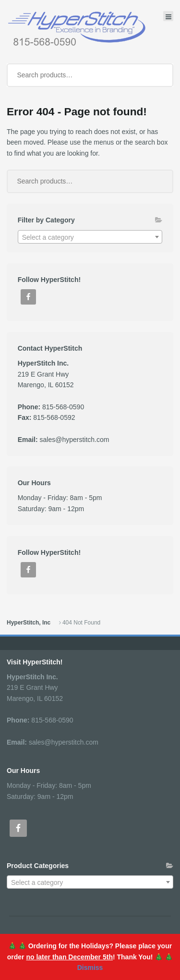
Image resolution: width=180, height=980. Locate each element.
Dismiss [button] (90, 968)
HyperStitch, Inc (29, 623)
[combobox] (90, 237)
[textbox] (90, 237)
